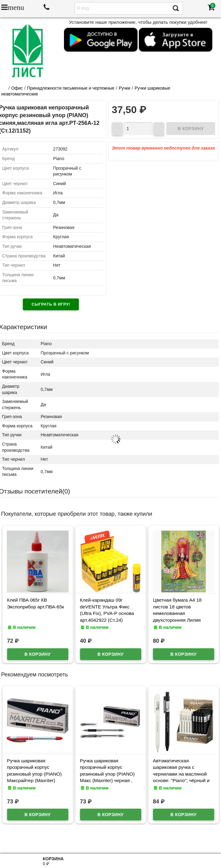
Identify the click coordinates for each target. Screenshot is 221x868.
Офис (17, 88)
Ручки (125, 88)
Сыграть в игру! (51, 304)
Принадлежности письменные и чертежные (71, 88)
